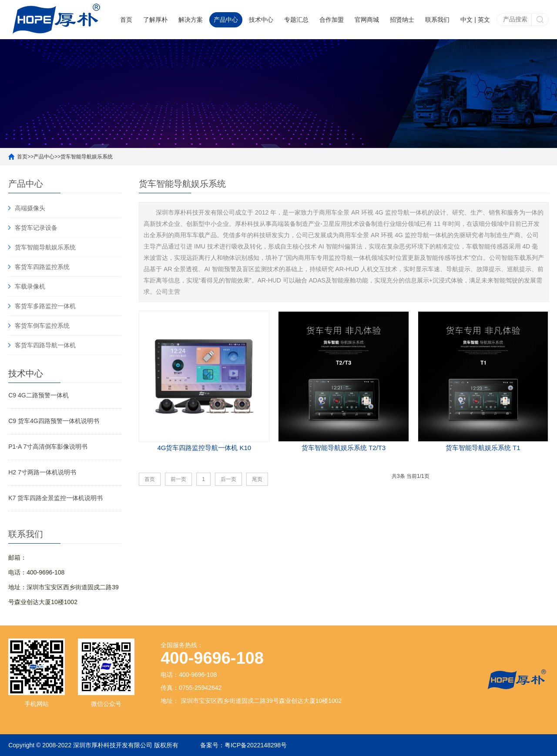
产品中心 (226, 20)
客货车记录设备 (36, 228)
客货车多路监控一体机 (45, 306)
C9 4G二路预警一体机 (38, 395)
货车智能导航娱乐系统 (87, 157)
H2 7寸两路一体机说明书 (42, 472)
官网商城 (367, 20)
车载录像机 (30, 286)
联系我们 (437, 20)
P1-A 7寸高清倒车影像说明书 (48, 447)
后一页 (228, 479)
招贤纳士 (402, 20)
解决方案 (191, 20)
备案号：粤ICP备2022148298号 (243, 745)
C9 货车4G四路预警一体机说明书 (54, 421)
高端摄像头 (30, 208)
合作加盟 (332, 20)
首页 (126, 20)
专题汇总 (296, 20)
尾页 (257, 479)
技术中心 (261, 20)
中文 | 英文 (475, 20)
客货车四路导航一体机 (45, 345)
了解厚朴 (155, 20)
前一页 (178, 479)
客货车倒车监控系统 (42, 326)
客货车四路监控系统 (42, 267)
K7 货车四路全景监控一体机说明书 (55, 498)
